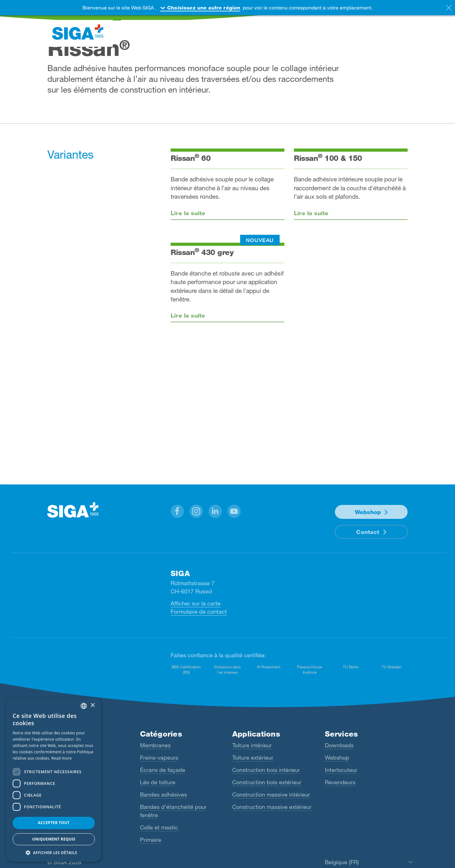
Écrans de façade (163, 770)
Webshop (368, 512)
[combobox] (84, 706)
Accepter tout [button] (54, 823)
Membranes (155, 745)
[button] (177, 511)
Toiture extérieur (253, 757)
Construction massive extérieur (272, 807)
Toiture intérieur (252, 745)
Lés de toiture (158, 782)
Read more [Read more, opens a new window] (62, 758)
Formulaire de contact (199, 611)
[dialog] (54, 780)
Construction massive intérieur (271, 794)
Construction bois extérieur (267, 782)
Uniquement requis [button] (54, 839)
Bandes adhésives (164, 794)
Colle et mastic (159, 827)
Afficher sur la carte (196, 603)
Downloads (339, 745)
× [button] (92, 705)
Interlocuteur (341, 770)
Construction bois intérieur (266, 770)
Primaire (151, 840)
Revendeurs (340, 782)
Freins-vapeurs (159, 757)
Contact (368, 532)
